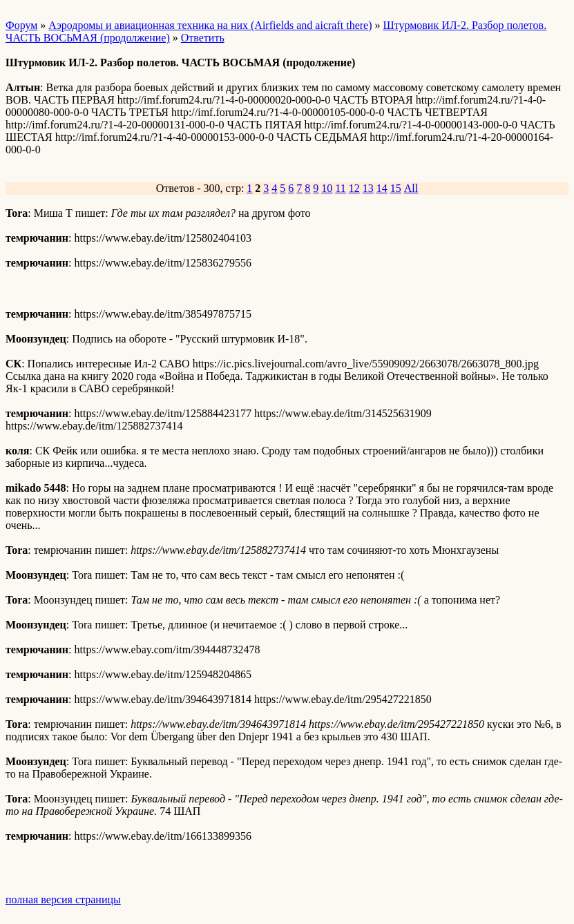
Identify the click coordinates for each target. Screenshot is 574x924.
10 (327, 188)
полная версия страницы (63, 899)
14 (382, 188)
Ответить (203, 38)
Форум (21, 25)
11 (340, 188)
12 (354, 188)
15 (396, 188)
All (411, 188)
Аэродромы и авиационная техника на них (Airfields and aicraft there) (210, 25)
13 (368, 188)
